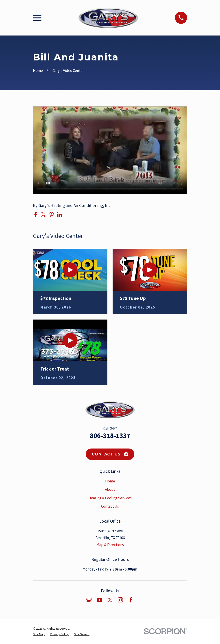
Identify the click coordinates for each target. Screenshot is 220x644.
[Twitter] (110, 600)
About (110, 489)
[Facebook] (131, 600)
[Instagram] (120, 600)
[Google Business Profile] (89, 600)
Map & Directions (110, 545)
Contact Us (110, 454)
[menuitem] (39, 634)
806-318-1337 (110, 436)
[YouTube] (100, 600)
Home (110, 481)
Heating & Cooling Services (110, 498)
